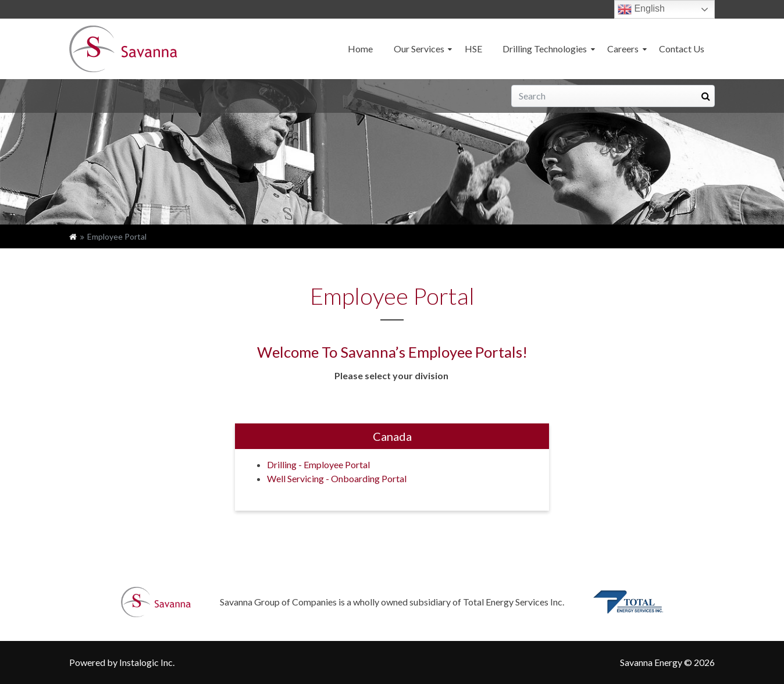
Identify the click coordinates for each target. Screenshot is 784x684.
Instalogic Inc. (147, 662)
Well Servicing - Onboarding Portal (337, 478)
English (641, 9)
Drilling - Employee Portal (318, 464)
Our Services (419, 49)
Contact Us (682, 49)
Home (360, 49)
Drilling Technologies (545, 49)
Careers (623, 49)
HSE (473, 49)
